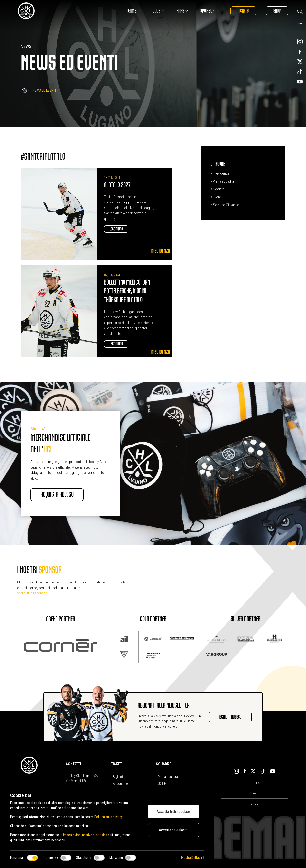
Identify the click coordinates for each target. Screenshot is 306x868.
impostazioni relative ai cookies (85, 835)
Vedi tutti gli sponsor (33, 593)
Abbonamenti (121, 784)
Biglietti (117, 777)
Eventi (216, 197)
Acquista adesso (57, 495)
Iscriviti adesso (230, 717)
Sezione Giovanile (225, 205)
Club (158, 11)
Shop (277, 11)
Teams (133, 11)
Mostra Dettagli (192, 858)
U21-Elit (162, 784)
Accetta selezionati (174, 830)
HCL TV (254, 783)
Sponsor (209, 11)
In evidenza (220, 173)
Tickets (243, 11)
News (254, 793)
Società (218, 189)
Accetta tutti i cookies (174, 811)
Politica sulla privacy (108, 817)
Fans (182, 11)
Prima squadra (222, 181)
